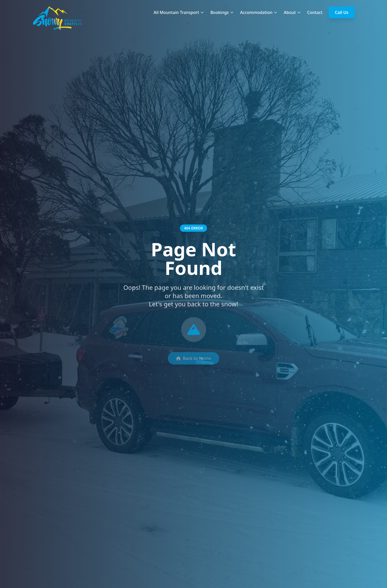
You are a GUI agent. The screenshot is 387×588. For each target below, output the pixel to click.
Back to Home (193, 360)
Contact (315, 12)
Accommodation (259, 12)
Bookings (222, 12)
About (292, 12)
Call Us (342, 12)
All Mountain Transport (179, 12)
